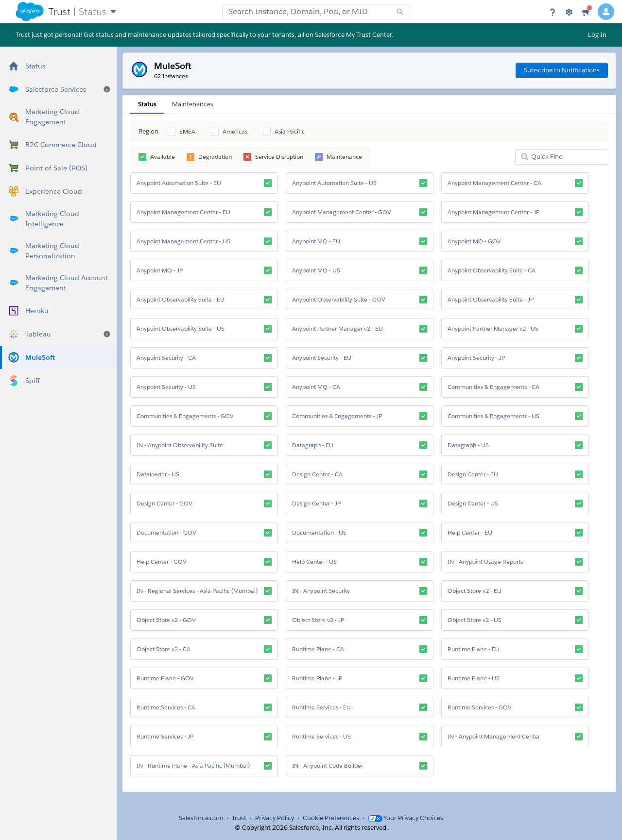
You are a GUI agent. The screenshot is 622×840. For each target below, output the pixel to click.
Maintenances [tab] (193, 104)
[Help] (553, 12)
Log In (597, 35)
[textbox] (316, 12)
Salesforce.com (201, 818)
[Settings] (569, 12)
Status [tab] (147, 104)
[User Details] (606, 12)
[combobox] (316, 12)
